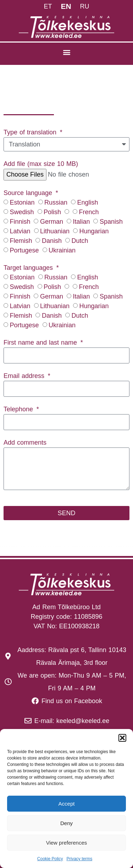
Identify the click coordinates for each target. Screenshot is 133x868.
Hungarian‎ (94, 231)
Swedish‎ (22, 212)
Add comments (25, 443)
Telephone (19, 409)
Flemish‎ (21, 241)
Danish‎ (52, 241)
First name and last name (41, 343)
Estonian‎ (22, 202)
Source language (29, 193)
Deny (66, 823)
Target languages (29, 268)
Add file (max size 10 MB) (41, 164)
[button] (122, 738)
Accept (67, 804)
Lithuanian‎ (55, 231)
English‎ (87, 202)
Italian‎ (81, 222)
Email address (25, 376)
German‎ (52, 222)
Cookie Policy (50, 859)
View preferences (67, 843)
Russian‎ (56, 202)
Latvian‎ (20, 231)
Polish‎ (52, 212)
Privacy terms (80, 859)
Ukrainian (62, 250)
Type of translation (31, 132)
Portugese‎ (24, 250)
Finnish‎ (20, 222)
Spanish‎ (111, 222)
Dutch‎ (80, 241)
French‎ (89, 212)
